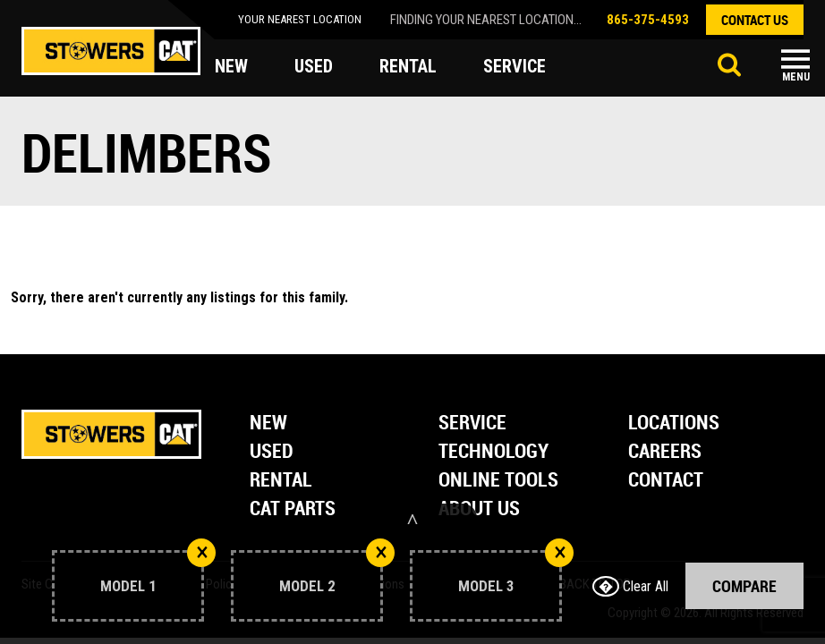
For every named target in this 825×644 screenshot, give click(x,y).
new (231, 66)
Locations (674, 424)
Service (472, 424)
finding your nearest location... (486, 20)
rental (408, 66)
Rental (281, 481)
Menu (796, 77)
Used (272, 452)
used (314, 66)
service (515, 66)
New (268, 424)
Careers (665, 452)
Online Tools (498, 481)
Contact (666, 481)
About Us (479, 509)
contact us (755, 20)
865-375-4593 (648, 20)
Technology (493, 452)
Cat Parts (293, 509)
